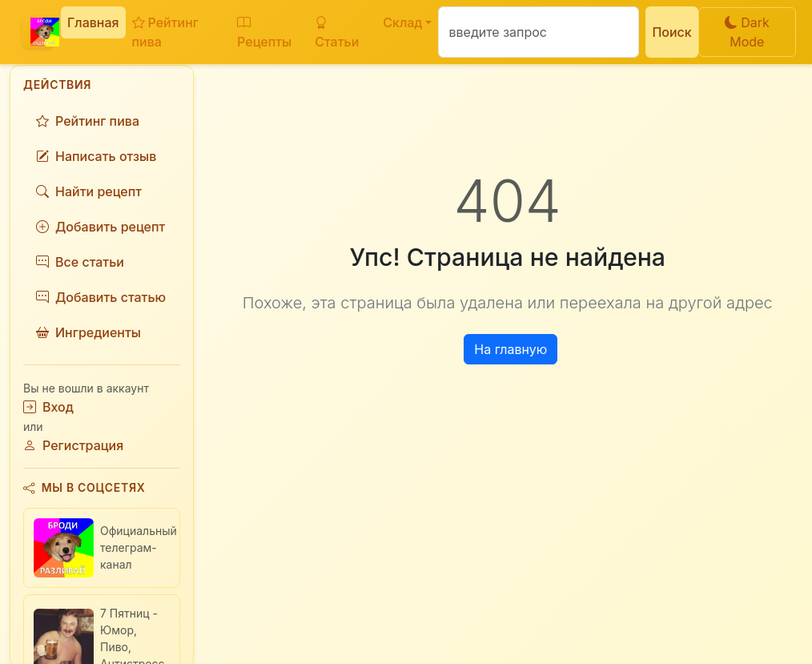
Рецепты (264, 32)
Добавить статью (101, 297)
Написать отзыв (96, 156)
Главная (93, 22)
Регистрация (73, 445)
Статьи (337, 32)
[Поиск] (539, 32)
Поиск (671, 32)
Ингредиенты (88, 332)
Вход (48, 407)
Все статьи (80, 262)
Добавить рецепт (100, 227)
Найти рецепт (89, 191)
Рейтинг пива (165, 32)
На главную (511, 349)
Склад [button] (402, 22)
